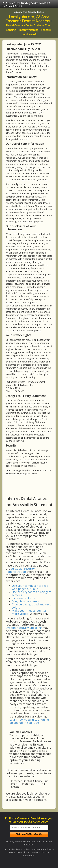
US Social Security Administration (20, 570)
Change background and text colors (31, 606)
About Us (9, 849)
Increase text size (23, 598)
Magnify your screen (25, 601)
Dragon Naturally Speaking (24, 628)
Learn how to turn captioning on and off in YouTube (29, 721)
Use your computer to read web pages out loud (30, 587)
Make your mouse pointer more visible (29, 612)
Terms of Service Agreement (30, 849)
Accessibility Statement (28, 852)
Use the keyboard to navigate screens (32, 593)
